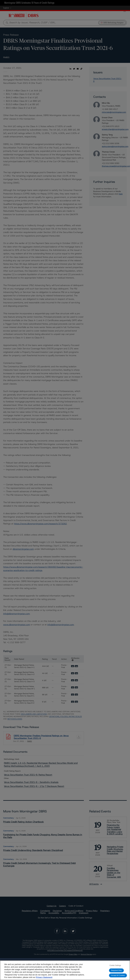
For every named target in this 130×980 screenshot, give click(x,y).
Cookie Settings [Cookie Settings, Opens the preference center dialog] (115, 965)
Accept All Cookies (118, 975)
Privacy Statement (44, 977)
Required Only (116, 970)
